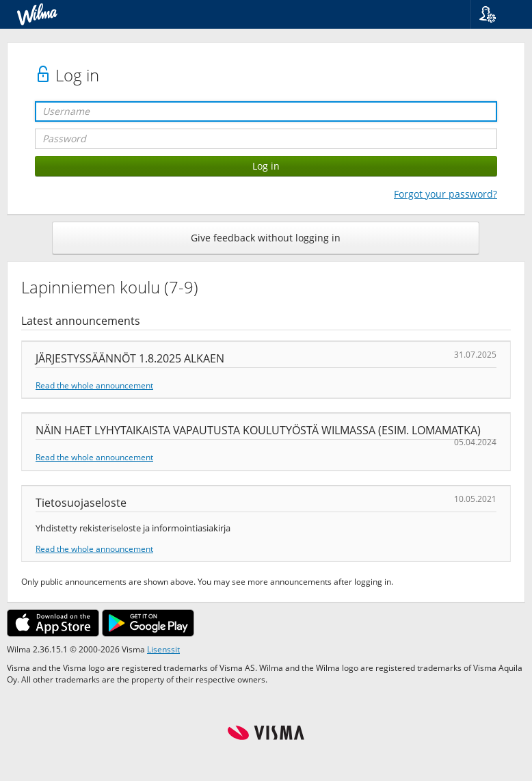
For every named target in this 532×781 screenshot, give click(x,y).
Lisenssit (163, 649)
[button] (496, 14)
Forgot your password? (445, 194)
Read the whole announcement (94, 385)
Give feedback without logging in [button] (266, 238)
